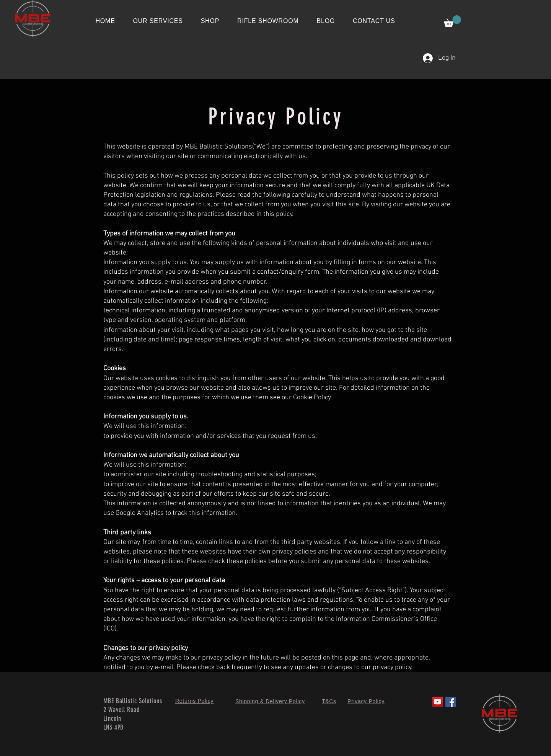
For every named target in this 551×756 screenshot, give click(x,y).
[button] (452, 21)
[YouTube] (438, 702)
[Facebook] (451, 702)
